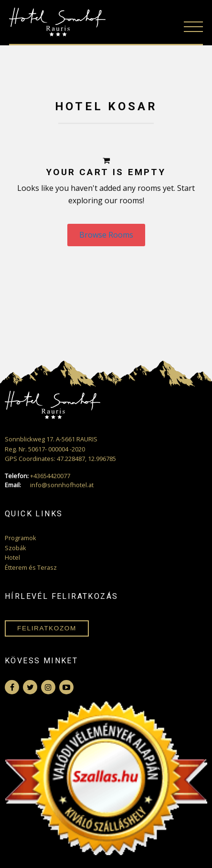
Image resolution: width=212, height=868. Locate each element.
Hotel (12, 557)
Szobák (16, 548)
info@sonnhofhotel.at (49, 485)
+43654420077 (37, 476)
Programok (21, 538)
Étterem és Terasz (31, 567)
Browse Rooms (106, 235)
